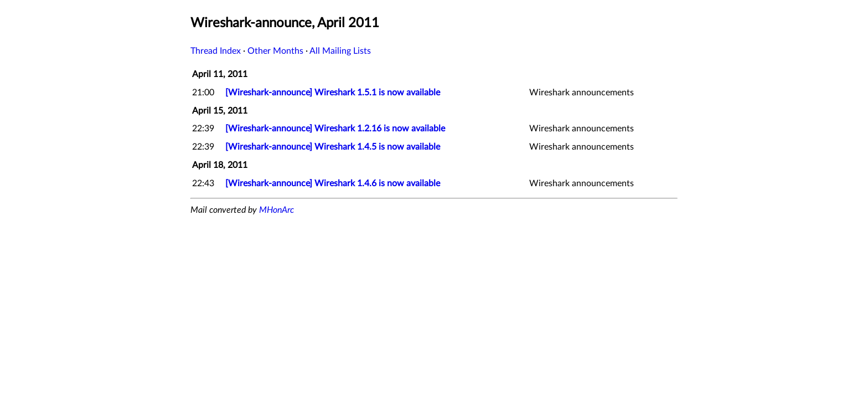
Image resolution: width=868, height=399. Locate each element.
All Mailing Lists (340, 51)
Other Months (275, 51)
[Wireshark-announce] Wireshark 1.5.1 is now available (333, 93)
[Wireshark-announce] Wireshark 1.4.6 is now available (333, 183)
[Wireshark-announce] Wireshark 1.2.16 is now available (335, 129)
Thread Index (216, 51)
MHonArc (277, 210)
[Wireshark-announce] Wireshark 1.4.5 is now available (333, 147)
